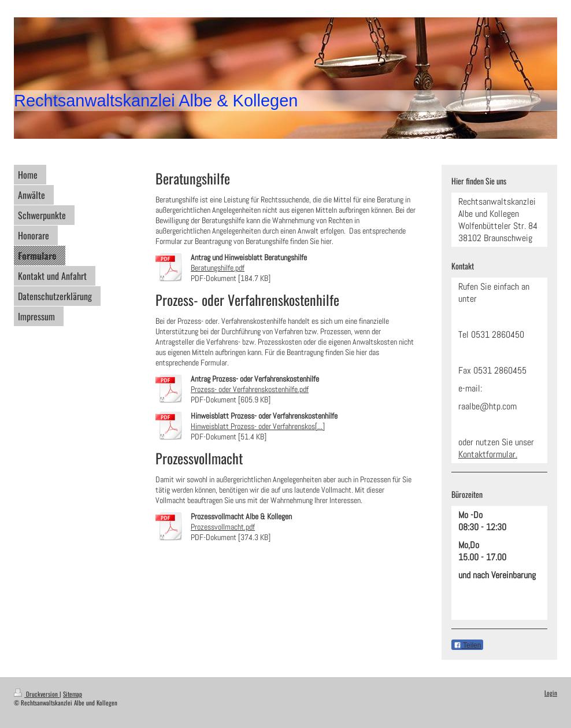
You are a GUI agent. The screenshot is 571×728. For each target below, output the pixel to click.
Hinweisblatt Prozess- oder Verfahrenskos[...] (258, 426)
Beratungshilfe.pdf (218, 268)
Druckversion (37, 694)
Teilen (467, 645)
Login (551, 693)
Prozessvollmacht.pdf (223, 527)
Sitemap (73, 694)
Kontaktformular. (488, 454)
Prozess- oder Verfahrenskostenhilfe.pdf (250, 389)
